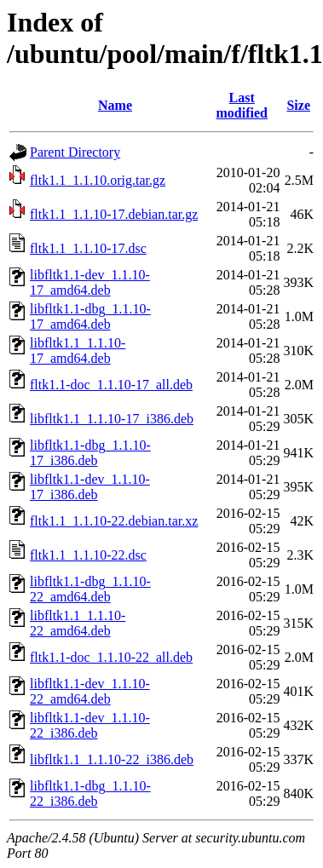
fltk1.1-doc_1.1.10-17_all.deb (111, 385)
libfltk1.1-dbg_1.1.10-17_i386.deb (90, 453)
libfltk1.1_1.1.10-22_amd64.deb (78, 623)
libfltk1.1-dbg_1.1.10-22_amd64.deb (90, 589)
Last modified (242, 105)
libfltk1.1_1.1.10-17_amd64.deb (78, 351)
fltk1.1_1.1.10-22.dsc (88, 555)
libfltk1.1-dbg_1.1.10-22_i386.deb (90, 793)
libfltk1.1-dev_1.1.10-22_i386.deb (90, 725)
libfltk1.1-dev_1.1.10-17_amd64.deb (90, 282)
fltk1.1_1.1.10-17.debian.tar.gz (114, 214)
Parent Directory (75, 152)
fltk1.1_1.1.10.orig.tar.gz (98, 180)
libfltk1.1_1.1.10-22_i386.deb (112, 759)
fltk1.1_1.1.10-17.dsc (88, 248)
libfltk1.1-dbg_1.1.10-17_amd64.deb (90, 316)
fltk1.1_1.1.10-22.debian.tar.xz (114, 521)
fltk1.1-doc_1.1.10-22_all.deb (111, 657)
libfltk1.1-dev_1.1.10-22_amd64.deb (90, 691)
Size (298, 105)
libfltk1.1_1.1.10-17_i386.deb (112, 419)
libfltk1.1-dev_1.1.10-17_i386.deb (90, 487)
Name (115, 105)
